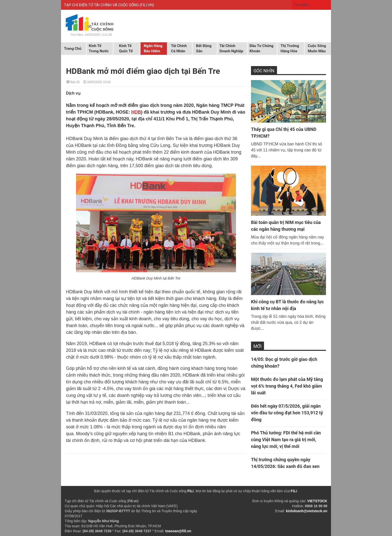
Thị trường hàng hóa (290, 48)
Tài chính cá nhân (179, 48)
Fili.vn (133, 501)
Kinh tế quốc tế (126, 48)
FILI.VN (147, 5)
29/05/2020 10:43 (97, 82)
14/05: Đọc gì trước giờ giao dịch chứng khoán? (284, 363)
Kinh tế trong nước (99, 48)
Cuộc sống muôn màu (317, 48)
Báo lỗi (73, 82)
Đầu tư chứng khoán (261, 48)
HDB (136, 112)
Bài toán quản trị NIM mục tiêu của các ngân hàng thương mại (286, 226)
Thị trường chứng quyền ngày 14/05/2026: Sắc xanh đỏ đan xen (285, 463)
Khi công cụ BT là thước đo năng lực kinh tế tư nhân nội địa (287, 305)
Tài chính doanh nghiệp (231, 48)
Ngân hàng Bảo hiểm (153, 48)
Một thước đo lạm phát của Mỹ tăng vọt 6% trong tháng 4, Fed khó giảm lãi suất (287, 386)
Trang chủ (73, 49)
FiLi (191, 491)
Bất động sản (204, 48)
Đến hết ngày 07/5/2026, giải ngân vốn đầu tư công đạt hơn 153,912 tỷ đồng (287, 413)
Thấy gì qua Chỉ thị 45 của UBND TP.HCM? (284, 133)
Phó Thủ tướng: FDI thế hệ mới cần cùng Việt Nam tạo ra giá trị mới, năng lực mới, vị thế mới (286, 440)
